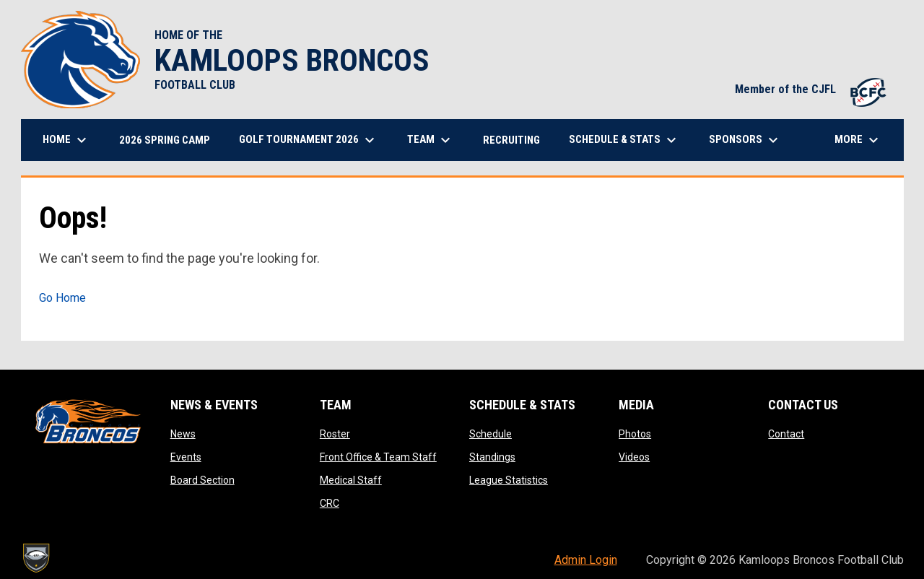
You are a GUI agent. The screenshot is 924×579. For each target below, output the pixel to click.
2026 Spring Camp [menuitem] (165, 140)
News (183, 434)
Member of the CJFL (812, 89)
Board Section (202, 480)
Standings (492, 457)
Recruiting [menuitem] (511, 140)
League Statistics (509, 480)
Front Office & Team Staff (378, 457)
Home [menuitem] (66, 140)
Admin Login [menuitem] (586, 560)
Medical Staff (351, 480)
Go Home (62, 298)
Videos (634, 457)
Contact (786, 434)
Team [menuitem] (431, 140)
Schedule (491, 434)
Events (186, 457)
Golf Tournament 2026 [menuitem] (309, 140)
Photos (635, 434)
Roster (335, 434)
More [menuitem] (858, 140)
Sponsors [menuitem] (745, 140)
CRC (330, 503)
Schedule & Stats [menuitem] (624, 140)
